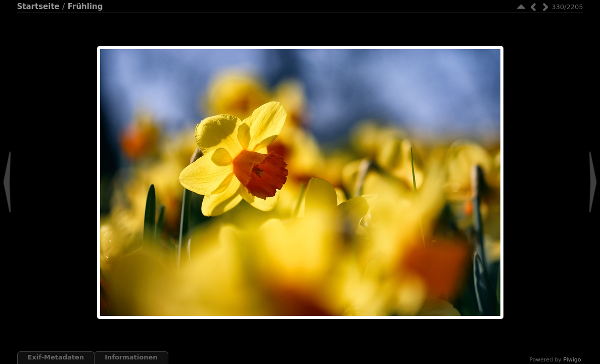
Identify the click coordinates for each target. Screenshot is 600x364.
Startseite (38, 7)
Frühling (85, 7)
